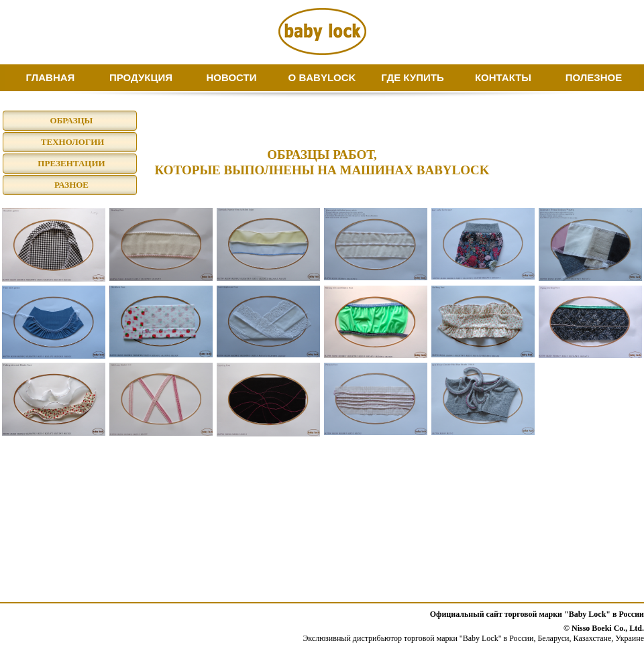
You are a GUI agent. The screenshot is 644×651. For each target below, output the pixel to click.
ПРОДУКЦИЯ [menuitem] (141, 77)
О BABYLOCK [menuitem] (322, 77)
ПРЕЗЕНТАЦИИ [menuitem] (71, 163)
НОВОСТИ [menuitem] (231, 77)
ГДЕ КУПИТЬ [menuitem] (412, 77)
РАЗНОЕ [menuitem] (71, 185)
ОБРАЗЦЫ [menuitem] (72, 120)
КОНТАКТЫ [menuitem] (503, 77)
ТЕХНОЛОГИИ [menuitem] (72, 142)
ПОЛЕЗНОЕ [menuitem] (594, 77)
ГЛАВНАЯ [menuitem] (51, 77)
